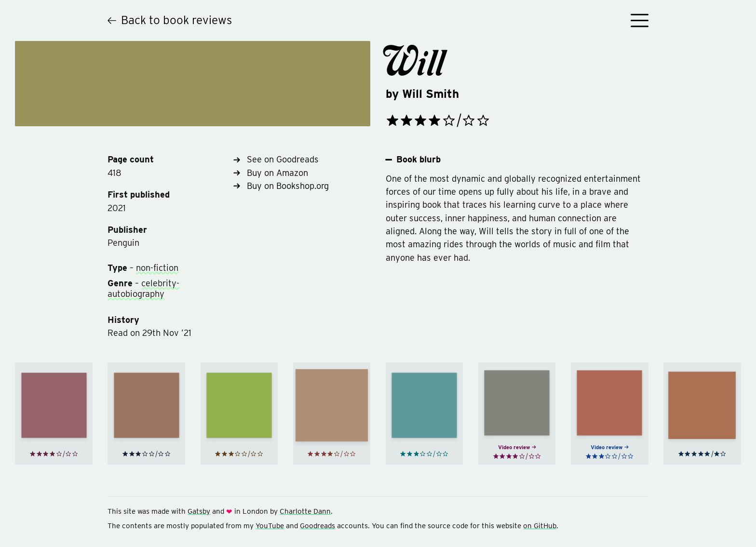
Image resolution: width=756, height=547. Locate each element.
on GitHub (540, 526)
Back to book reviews (170, 20)
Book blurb (413, 160)
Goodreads (317, 526)
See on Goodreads (276, 159)
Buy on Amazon (270, 173)
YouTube (270, 526)
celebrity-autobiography (143, 289)
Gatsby (199, 511)
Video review (517, 450)
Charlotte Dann (305, 511)
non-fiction (157, 268)
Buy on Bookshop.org (281, 186)
